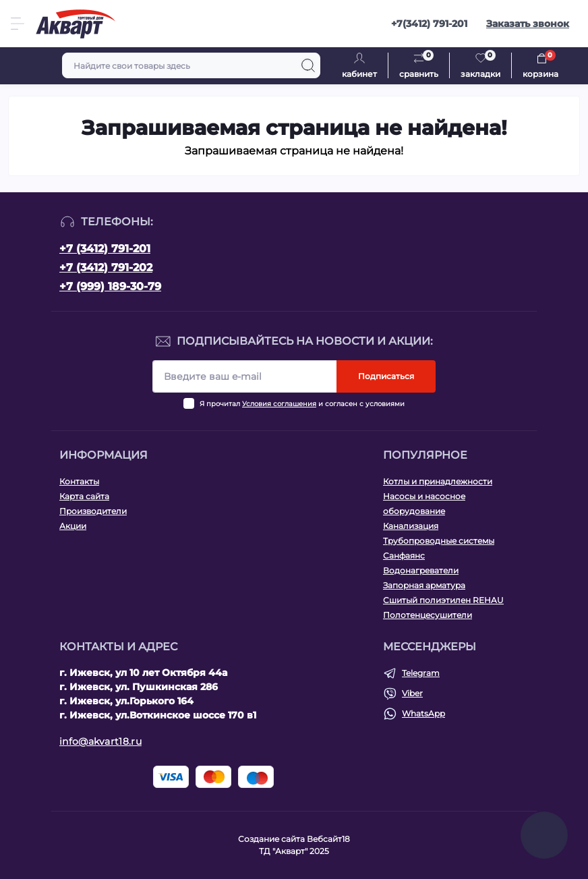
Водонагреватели (421, 570)
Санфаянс (404, 556)
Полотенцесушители (428, 615)
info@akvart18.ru (100, 741)
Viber (412, 693)
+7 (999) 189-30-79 (110, 286)
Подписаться (386, 376)
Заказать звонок (528, 24)
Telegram (421, 673)
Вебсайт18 (328, 839)
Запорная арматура (424, 585)
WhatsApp (423, 713)
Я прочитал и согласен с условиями (302, 404)
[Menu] (18, 24)
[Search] (308, 65)
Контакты (79, 481)
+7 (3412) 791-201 (105, 249)
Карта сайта (84, 496)
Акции (73, 526)
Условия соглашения (279, 404)
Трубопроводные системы (439, 541)
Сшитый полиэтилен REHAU (443, 600)
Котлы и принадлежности (438, 481)
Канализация (411, 526)
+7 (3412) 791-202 (106, 267)
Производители (93, 511)
